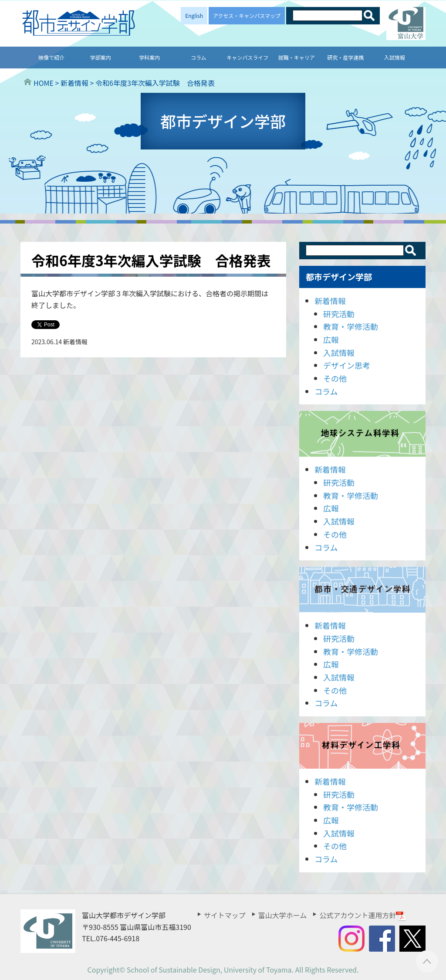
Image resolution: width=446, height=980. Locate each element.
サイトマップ (225, 915)
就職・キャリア (297, 57)
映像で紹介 (51, 57)
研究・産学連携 (345, 57)
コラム (199, 57)
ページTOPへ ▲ (427, 961)
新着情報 (330, 301)
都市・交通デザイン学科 (362, 590)
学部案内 (101, 57)
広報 (331, 339)
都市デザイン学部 (339, 276)
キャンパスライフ (247, 57)
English (194, 15)
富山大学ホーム (283, 915)
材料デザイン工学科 (362, 746)
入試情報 (395, 57)
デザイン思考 (347, 365)
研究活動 (339, 314)
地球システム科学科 (362, 434)
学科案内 (149, 57)
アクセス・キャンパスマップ (247, 15)
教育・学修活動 (351, 326)
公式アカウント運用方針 (363, 915)
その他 (335, 378)
